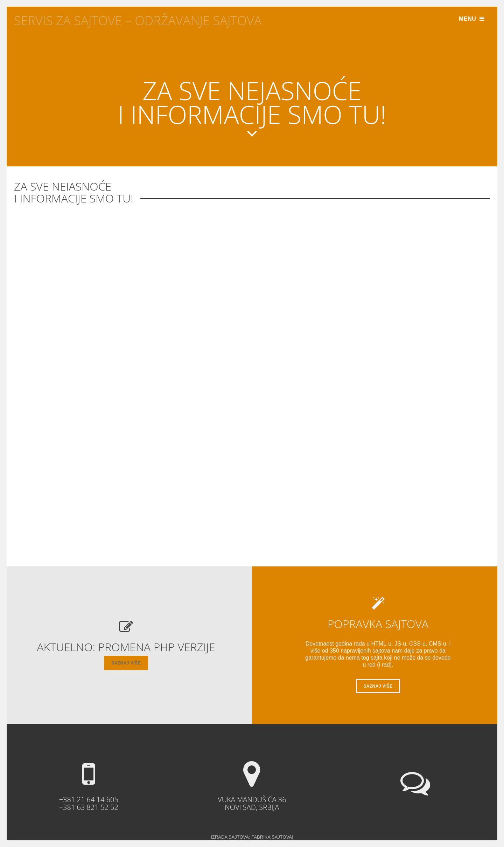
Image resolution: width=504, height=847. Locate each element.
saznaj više (126, 663)
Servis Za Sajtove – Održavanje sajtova (138, 20)
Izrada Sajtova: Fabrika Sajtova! (252, 837)
